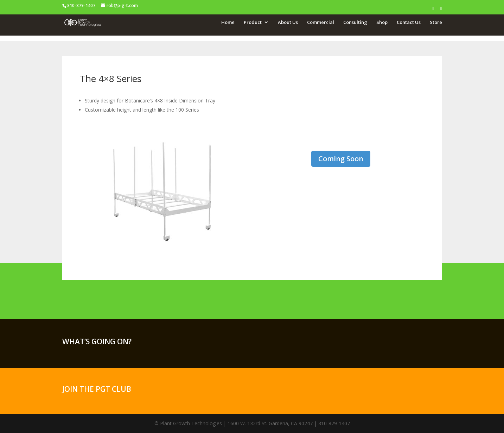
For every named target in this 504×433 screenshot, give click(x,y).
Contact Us (409, 22)
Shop (382, 22)
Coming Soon (341, 159)
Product (253, 22)
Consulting (355, 22)
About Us (288, 22)
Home (228, 22)
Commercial (321, 22)
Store (436, 22)
